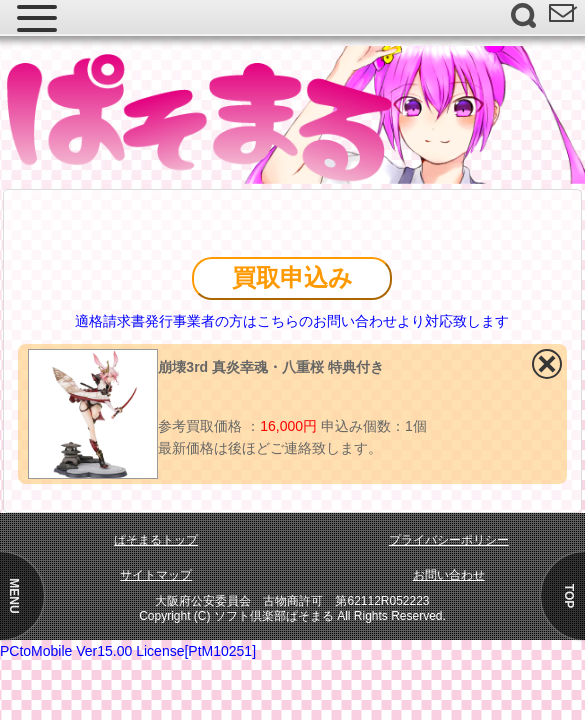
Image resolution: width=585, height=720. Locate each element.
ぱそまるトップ (156, 540)
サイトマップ (156, 575)
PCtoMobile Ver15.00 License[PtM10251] (128, 651)
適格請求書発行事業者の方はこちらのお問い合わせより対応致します (292, 321)
